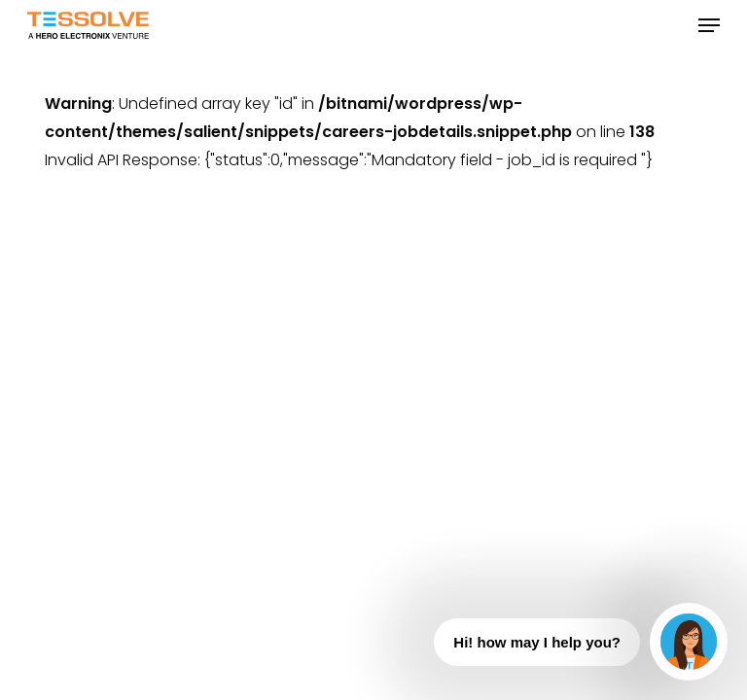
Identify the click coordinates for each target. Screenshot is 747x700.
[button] (709, 25)
